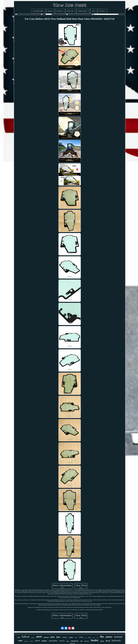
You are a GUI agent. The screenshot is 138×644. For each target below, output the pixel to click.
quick (68, 641)
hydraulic (116, 640)
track (94, 638)
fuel (85, 638)
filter (58, 637)
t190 (81, 637)
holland (118, 637)
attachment (75, 641)
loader (95, 640)
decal (108, 641)
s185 (81, 641)
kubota (44, 641)
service (62, 641)
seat (76, 637)
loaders (65, 637)
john (52, 637)
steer (39, 637)
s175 (97, 638)
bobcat (26, 637)
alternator (87, 641)
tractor (33, 638)
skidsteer (26, 641)
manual (46, 637)
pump (102, 641)
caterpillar (53, 641)
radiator (32, 641)
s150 (18, 637)
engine (71, 637)
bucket (89, 638)
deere (38, 641)
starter (109, 637)
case (20, 640)
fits (102, 637)
